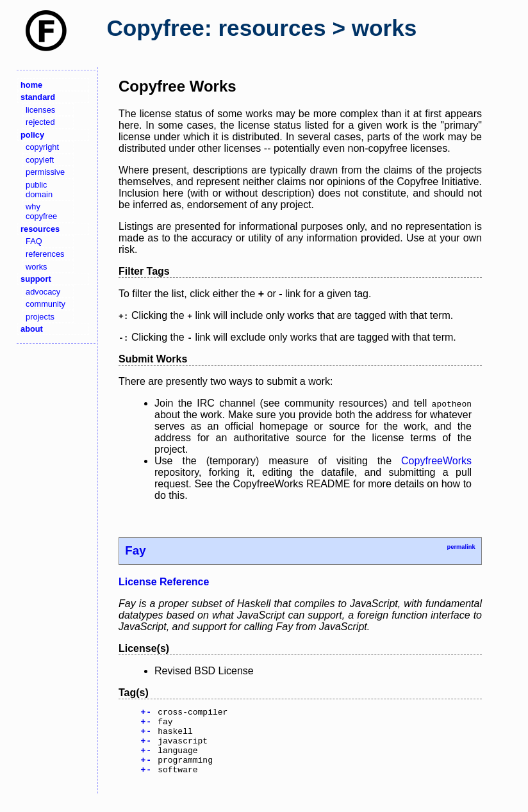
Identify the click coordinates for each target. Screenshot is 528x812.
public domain (39, 190)
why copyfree (41, 211)
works (36, 267)
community (45, 304)
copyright (42, 147)
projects (40, 317)
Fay (135, 550)
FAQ (34, 241)
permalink (461, 547)
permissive (45, 172)
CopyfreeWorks (436, 461)
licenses (40, 110)
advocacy (43, 292)
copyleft (40, 160)
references (45, 254)
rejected (40, 122)
